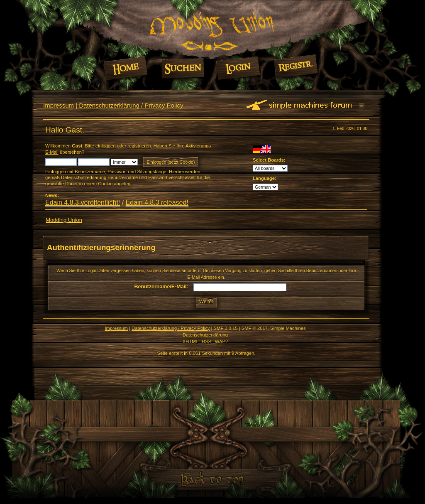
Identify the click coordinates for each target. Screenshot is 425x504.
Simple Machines (288, 328)
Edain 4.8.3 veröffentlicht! (83, 203)
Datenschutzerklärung (205, 335)
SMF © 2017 (255, 328)
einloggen (106, 146)
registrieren (139, 146)
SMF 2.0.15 (226, 328)
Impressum (59, 105)
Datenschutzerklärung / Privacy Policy (131, 105)
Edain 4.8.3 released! (157, 203)
